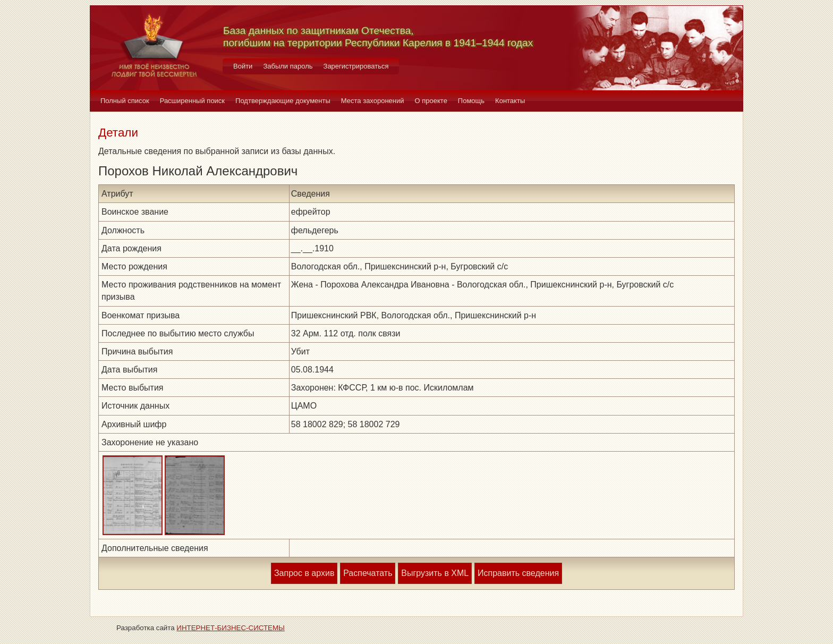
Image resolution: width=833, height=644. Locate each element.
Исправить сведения (518, 573)
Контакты (510, 101)
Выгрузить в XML (435, 573)
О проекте (431, 101)
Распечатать (368, 573)
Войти (243, 66)
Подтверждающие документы (283, 101)
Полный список (125, 101)
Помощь (471, 101)
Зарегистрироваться (356, 66)
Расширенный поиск (192, 101)
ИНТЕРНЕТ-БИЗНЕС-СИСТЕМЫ (231, 628)
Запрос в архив (304, 573)
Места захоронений (373, 101)
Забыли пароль (288, 66)
